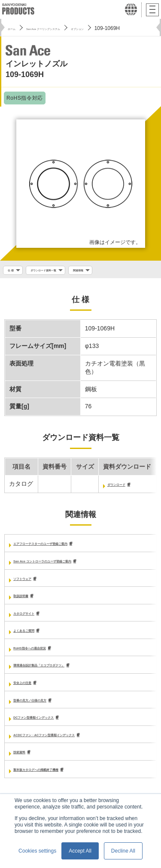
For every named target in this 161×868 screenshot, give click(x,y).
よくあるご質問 (34, 636)
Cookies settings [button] (37, 851)
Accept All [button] (80, 851)
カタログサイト (34, 618)
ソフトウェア (31, 582)
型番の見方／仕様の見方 (46, 707)
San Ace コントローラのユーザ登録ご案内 (71, 565)
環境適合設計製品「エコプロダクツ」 (64, 671)
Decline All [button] (123, 851)
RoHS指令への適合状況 (46, 654)
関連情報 (115, 271)
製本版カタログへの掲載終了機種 (58, 778)
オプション (125, 28)
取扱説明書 (28, 600)
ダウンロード (125, 487)
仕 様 (14, 271)
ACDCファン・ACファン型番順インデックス (74, 743)
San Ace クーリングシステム (67, 28)
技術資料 (25, 760)
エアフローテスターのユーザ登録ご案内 (67, 547)
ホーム (15, 28)
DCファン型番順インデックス (54, 725)
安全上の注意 (31, 689)
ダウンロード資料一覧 (62, 271)
